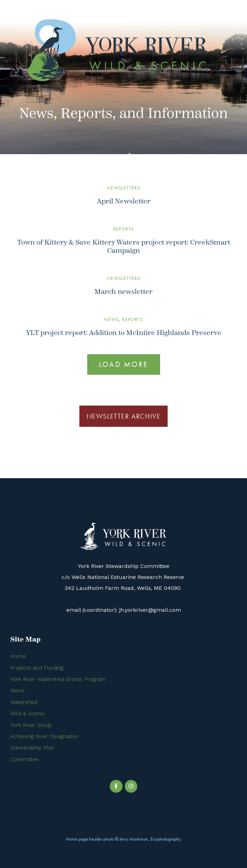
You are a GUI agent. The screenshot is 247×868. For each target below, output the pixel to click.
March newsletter (123, 292)
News (112, 319)
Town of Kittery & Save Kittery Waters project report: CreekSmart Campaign (124, 246)
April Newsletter (124, 201)
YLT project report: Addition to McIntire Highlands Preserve (124, 333)
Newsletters (123, 188)
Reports (124, 229)
